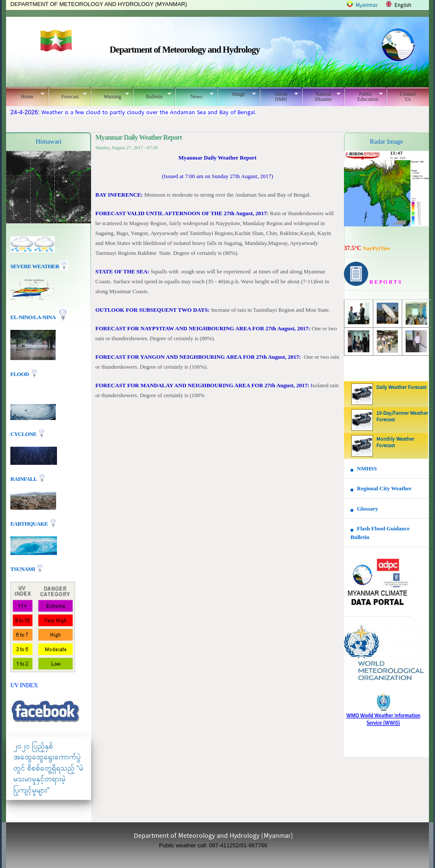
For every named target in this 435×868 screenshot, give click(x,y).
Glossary (367, 509)
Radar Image (386, 141)
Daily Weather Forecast (401, 388)
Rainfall (24, 478)
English (403, 5)
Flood (20, 374)
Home (25, 95)
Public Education (364, 97)
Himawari (49, 141)
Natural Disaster (321, 97)
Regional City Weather (384, 488)
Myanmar (367, 5)
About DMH (279, 97)
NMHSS (367, 468)
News (194, 95)
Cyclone (24, 434)
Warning (110, 95)
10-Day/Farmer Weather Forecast (402, 417)
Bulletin (152, 95)
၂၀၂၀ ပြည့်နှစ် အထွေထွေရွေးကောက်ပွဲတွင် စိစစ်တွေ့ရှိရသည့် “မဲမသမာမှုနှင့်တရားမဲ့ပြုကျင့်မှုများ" (48, 768)
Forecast (68, 95)
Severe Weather (39, 266)
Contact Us (408, 97)
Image (237, 94)
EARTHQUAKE (30, 523)
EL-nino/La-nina (33, 317)
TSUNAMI (23, 569)
